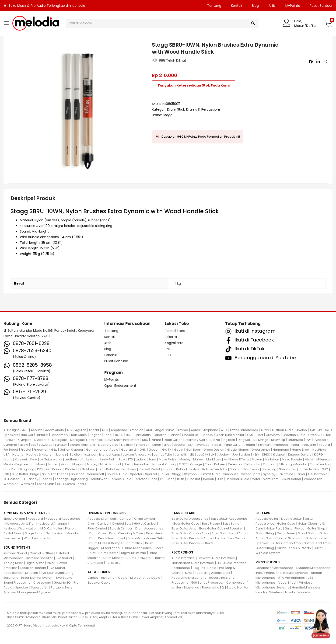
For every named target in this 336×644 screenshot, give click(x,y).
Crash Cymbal (98, 524)
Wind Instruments (37, 538)
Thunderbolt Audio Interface (193, 563)
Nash (128, 464)
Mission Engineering (19, 464)
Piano (69, 528)
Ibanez (61, 454)
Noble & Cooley (164, 464)
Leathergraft (74, 459)
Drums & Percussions (203, 109)
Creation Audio (294, 435)
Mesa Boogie (292, 459)
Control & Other (41, 553)
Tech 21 (47, 479)
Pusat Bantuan (116, 361)
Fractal (26, 450)
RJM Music (87, 469)
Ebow (24, 445)
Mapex (198, 459)
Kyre (34, 459)
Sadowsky (251, 469)
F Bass (217, 445)
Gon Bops (193, 450)
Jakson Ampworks (137, 454)
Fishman (264, 445)
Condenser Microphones (275, 568)
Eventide (203, 445)
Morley (92, 464)
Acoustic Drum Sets (102, 519)
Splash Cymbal (121, 528)
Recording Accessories (212, 573)
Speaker (22, 587)
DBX (145, 440)
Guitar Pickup (295, 528)
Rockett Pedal (149, 469)
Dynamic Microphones (313, 568)
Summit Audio (210, 474)
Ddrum (156, 440)
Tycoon (208, 479)
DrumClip (278, 440)
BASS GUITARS (183, 513)
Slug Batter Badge (26, 474)
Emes (157, 445)
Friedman (41, 450)
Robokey (113, 469)
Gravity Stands (238, 450)
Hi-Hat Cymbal (145, 524)
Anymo (183, 430)
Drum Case (98, 533)
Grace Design (214, 450)
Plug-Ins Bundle (205, 568)
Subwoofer (39, 587)
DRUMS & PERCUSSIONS (107, 513)
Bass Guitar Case (186, 524)
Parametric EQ (213, 587)
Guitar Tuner (286, 533)
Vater (256, 479)
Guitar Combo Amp (286, 543)
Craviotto (273, 435)
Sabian (235, 469)
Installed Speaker (40, 558)
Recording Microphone (189, 578)
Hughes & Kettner (40, 454)
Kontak (237, 6)
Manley (185, 459)
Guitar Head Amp (317, 543)
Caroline (160, 435)
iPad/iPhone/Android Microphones (282, 573)
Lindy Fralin (108, 459)
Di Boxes (31, 573)
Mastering (192, 587)
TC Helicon (12, 479)
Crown (10, 440)
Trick (154, 479)
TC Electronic (318, 474)
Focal (296, 445)
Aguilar (80, 430)
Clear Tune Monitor (230, 435)
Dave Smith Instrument (122, 440)
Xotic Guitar (45, 484)
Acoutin (37, 430)
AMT (149, 430)
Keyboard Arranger (52, 524)
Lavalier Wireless (298, 592)
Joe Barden (241, 454)
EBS (33, 445)
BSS (129, 435)
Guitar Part (274, 528)
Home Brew (301, 450)
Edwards (46, 445)
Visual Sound (291, 479)
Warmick (27, 484)
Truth (180, 479)
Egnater (61, 445)
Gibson (154, 450)
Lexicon (92, 459)
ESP (191, 445)
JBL (192, 454)
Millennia (323, 459)
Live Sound (64, 558)
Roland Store (175, 331)
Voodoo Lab (313, 479)
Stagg (168, 115)
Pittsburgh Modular (293, 464)
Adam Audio (54, 430)
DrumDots (295, 440)
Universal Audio (237, 479)
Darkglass (60, 440)
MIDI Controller (51, 528)
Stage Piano (34, 533)
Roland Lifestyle (188, 469)
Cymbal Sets (122, 524)
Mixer (51, 563)
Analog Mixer (13, 563)
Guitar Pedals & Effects (294, 548)
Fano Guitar (233, 445)
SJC (325, 469)
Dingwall (244, 440)
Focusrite (309, 445)
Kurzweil (21, 459)
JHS (213, 454)
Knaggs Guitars (300, 454)
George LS (129, 450)
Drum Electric (108, 553)
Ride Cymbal (97, 528)
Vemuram (271, 479)
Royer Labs (219, 469)
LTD (131, 459)
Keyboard (35, 519)
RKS (101, 469)
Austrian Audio (283, 430)
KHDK (266, 454)
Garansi (110, 355)
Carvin (174, 435)
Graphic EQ (62, 583)
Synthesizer (55, 533)
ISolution (75, 454)
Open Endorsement (120, 386)
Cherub (207, 435)
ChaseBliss (190, 435)
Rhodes (71, 469)
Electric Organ (14, 519)
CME (250, 435)
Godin (179, 450)
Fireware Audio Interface (216, 558)
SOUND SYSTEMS (17, 547)
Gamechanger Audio (102, 450)
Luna (153, 459)
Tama (301, 474)
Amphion (136, 430)
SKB (6, 474)
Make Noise (168, 459)
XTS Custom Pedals (72, 484)
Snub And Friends (55, 474)
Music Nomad (110, 464)
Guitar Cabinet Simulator (284, 538)
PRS (40, 469)
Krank (8, 459)
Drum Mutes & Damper (107, 543)
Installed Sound (15, 553)
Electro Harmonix (83, 445)
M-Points (293, 6)
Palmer (220, 464)
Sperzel (151, 474)
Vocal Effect (287, 583)
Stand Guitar (307, 533)
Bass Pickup (211, 524)
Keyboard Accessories (63, 519)
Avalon (302, 430)
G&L (54, 450)
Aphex (196, 430)
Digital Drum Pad (134, 553)
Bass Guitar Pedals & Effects (192, 543)
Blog (255, 6)
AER (70, 430)
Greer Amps (261, 450)
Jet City (202, 454)
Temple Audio (121, 479)
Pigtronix (269, 464)
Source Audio (117, 474)
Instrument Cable (114, 578)
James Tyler (163, 454)
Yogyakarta (174, 343)
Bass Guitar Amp (184, 528)
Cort (260, 435)
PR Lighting (26, 469)
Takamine (286, 474)
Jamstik (181, 454)
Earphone (11, 578)
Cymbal (125, 519)
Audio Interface (183, 558)
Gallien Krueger (72, 450)
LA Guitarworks (51, 459)
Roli (205, 469)
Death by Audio (196, 440)
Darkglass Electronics (86, 440)
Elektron (127, 445)
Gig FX (167, 450)
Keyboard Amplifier (20, 524)
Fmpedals (281, 445)
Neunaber (142, 464)
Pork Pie (10, 469)
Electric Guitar (292, 519)
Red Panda (54, 469)
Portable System (63, 587)
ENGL (167, 445)
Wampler (11, 484)
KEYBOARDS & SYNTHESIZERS (26, 513)
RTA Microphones (292, 578)
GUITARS (263, 513)
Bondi (108, 435)
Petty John (252, 464)
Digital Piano (13, 533)
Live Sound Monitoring (57, 573)
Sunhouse (231, 474)
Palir (208, 464)
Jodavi (224, 454)
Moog (65, 464)
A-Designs (11, 430)
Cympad (25, 440)
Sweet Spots (251, 474)
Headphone (181, 568)
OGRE (183, 464)
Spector (136, 474)
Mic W (309, 459)
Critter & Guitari (320, 435)
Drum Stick (176, 109)
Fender (250, 445)
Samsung (269, 469)
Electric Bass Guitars (230, 538)
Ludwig (141, 459)
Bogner (95, 435)
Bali (167, 349)
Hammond (281, 450)
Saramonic (287, 469)
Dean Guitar (173, 440)
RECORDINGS (182, 552)
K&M (256, 454)
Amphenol (119, 430)
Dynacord (321, 440)
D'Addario (42, 440)
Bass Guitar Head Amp (229, 533)
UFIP (220, 479)
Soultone (78, 474)
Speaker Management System (27, 592)
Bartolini (42, 435)
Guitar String (265, 533)
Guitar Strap (316, 528)
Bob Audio (79, 435)
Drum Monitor (114, 558)
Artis (272, 6)
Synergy (269, 474)
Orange (196, 464)
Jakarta (171, 337)
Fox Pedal (11, 450)
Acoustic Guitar (267, 519)
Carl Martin (143, 435)
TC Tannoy (30, 479)
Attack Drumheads (244, 430)
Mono (41, 464)
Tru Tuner (167, 479)
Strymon (190, 474)
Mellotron (272, 459)
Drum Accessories (149, 528)
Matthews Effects (236, 459)
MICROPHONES (268, 562)
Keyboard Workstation (21, 528)
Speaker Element (33, 568)
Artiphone (211, 430)
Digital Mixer (35, 563)
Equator (180, 445)
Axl (320, 430)
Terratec (141, 479)
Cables (93, 578)
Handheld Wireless (306, 587)
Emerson (143, 445)
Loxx (122, 459)
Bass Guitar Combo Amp (190, 533)
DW (308, 440)
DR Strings (261, 440)
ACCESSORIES (99, 572)
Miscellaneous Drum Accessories (126, 548)
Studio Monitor (238, 587)
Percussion (114, 563)
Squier (164, 474)
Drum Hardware (139, 558)
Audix (265, 430)
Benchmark (60, 435)
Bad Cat (27, 435)
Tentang (214, 6)
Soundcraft (96, 474)
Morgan (78, 464)
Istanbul (90, 454)
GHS (143, 450)
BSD (168, 355)
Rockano (129, 469)
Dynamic (10, 445)
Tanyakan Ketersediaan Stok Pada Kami (194, 85)
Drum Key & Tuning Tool (107, 538)
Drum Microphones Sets (146, 538)
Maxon (257, 459)
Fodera (324, 445)
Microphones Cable (145, 578)
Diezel (215, 440)
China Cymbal (145, 519)
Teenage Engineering (71, 479)
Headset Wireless (269, 592)
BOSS (119, 435)
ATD (224, 430)
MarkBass (214, 459)
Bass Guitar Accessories (190, 519)
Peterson (235, 464)
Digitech (229, 440)
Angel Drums (165, 430)
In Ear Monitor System (37, 578)
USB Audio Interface (232, 563)
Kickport (279, 454)
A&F (25, 430)
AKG (105, 430)
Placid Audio (319, 464)
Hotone (18, 454)
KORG (318, 454)
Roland (168, 469)
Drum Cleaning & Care (126, 533)
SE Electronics (309, 469)
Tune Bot (193, 479)
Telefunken (99, 479)
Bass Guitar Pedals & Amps (192, 538)
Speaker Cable (99, 583)
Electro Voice (108, 445)
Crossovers (42, 583)
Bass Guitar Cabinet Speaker (221, 528)
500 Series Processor (207, 583)
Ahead (94, 430)
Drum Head (155, 533)
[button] (328, 23)
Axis (313, 430)
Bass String (231, 524)
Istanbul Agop (110, 454)
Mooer (53, 464)
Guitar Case (286, 524)
